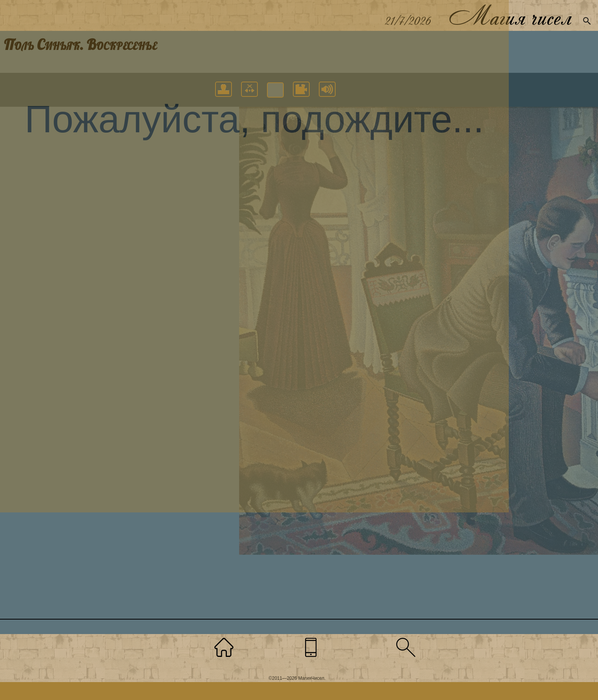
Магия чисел (510, 15)
